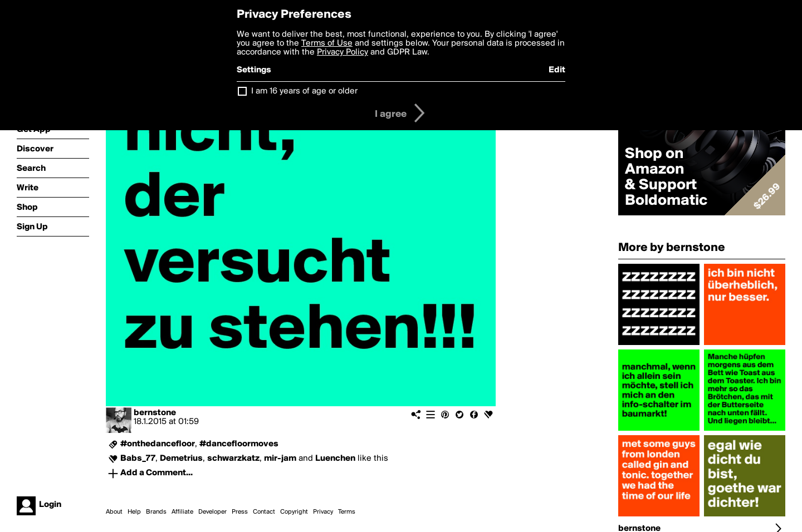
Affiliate (182, 512)
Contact (264, 512)
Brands (156, 512)
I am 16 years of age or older (304, 91)
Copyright (294, 512)
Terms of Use (327, 43)
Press (240, 512)
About (114, 512)
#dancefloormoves (239, 444)
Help (134, 512)
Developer (212, 512)
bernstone (155, 413)
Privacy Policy (343, 52)
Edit (557, 70)
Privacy (323, 512)
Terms (347, 512)
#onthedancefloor (158, 444)
